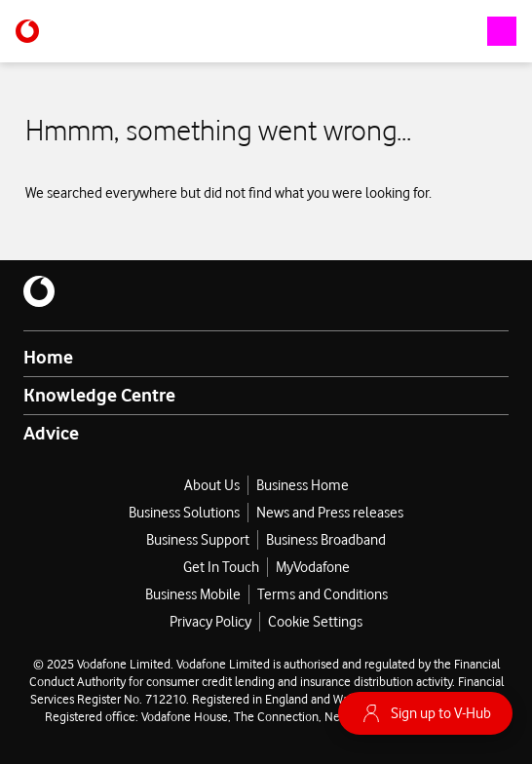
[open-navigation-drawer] (502, 31)
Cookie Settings (315, 622)
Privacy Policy (210, 622)
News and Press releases (330, 513)
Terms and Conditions (323, 594)
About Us (212, 485)
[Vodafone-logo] (27, 31)
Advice (51, 433)
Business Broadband (326, 540)
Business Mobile (193, 594)
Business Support (198, 540)
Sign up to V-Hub (425, 713)
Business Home (303, 485)
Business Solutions (184, 513)
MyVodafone (313, 567)
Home (48, 357)
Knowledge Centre (99, 395)
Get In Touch (221, 567)
